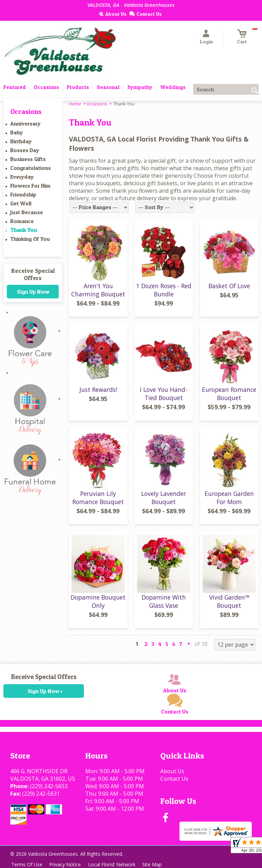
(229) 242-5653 (49, 786)
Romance (22, 221)
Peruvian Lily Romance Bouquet (98, 498)
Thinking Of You (30, 239)
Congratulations (31, 168)
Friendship (23, 194)
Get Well (21, 203)
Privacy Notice (67, 864)
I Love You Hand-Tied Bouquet (164, 394)
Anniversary (25, 123)
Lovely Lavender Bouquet (164, 498)
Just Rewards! (98, 389)
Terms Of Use (27, 864)
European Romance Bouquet (229, 394)
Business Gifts (28, 159)
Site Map (156, 864)
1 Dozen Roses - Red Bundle (164, 290)
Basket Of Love (229, 286)
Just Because (27, 212)
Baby (17, 132)
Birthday (21, 141)
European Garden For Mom (229, 498)
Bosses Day (25, 150)
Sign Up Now (33, 292)
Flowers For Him (30, 186)
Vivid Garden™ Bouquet (229, 601)
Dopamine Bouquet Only (98, 601)
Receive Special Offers (33, 274)
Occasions (97, 104)
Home (75, 104)
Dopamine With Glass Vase (164, 601)
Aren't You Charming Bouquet (98, 290)
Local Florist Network (115, 864)
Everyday (22, 177)
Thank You (24, 230)
